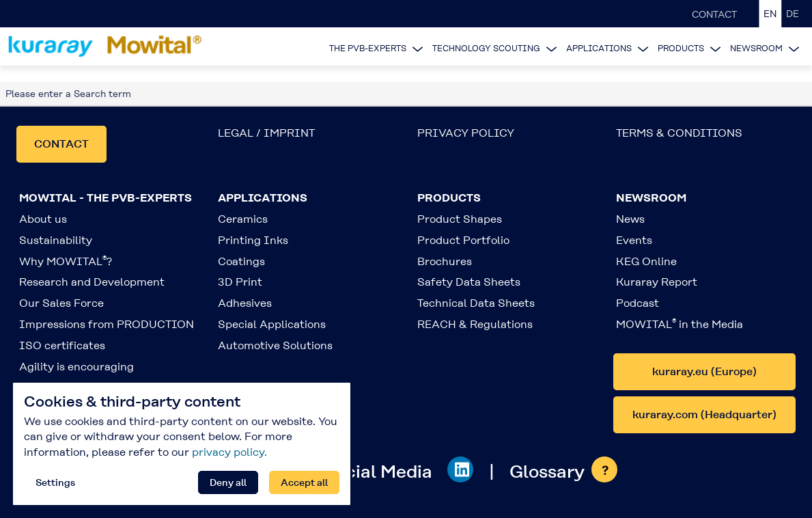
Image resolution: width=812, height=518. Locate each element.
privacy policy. (229, 452)
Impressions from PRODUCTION (107, 324)
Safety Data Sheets (469, 282)
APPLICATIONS (599, 49)
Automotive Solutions (275, 345)
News (630, 219)
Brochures (445, 261)
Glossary (547, 472)
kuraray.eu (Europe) (704, 371)
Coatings (241, 261)
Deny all (228, 482)
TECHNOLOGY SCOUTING (486, 49)
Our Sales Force (61, 303)
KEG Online (646, 261)
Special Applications (272, 324)
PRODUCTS (681, 49)
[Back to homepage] (107, 46)
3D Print (240, 282)
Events (634, 240)
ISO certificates (62, 345)
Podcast (638, 303)
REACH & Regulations (475, 324)
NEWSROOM (756, 49)
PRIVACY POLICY (466, 133)
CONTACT (714, 14)
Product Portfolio (463, 240)
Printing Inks (253, 240)
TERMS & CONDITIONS (679, 133)
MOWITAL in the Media (680, 324)
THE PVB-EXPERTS (368, 49)
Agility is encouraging (76, 367)
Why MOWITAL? (66, 261)
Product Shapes (460, 219)
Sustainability (56, 240)
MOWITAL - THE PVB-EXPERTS (106, 198)
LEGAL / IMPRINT (266, 133)
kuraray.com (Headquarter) (704, 414)
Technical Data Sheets (476, 303)
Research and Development (92, 282)
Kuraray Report (657, 282)
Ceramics (243, 219)
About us (43, 219)
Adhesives (245, 303)
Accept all (304, 482)
